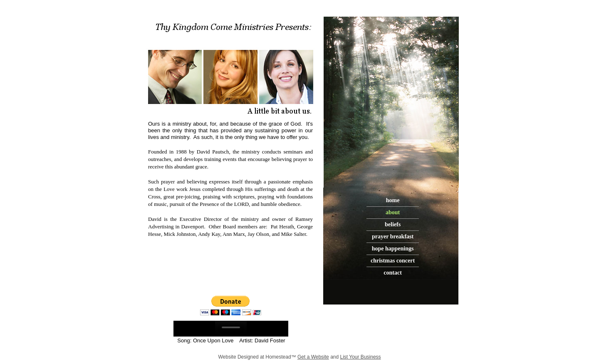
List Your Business (361, 357)
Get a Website (313, 357)
